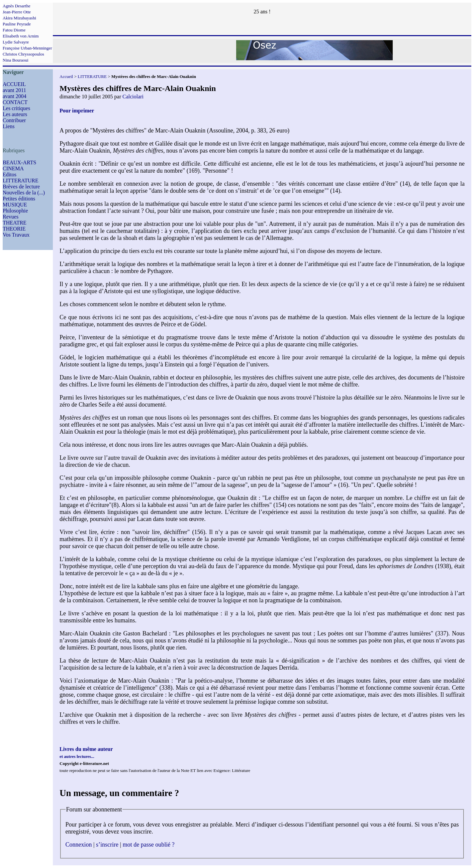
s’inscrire (107, 845)
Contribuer (14, 120)
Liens (9, 126)
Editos (10, 175)
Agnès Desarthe (17, 6)
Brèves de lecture (21, 187)
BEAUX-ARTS (19, 162)
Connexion (79, 845)
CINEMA (13, 168)
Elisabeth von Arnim (21, 36)
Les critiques (16, 108)
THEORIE (14, 229)
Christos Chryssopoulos (23, 54)
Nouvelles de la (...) (24, 193)
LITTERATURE (21, 181)
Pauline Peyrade (17, 24)
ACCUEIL (14, 84)
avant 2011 (14, 90)
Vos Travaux (16, 235)
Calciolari (133, 97)
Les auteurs (15, 114)
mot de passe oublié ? (149, 845)
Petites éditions (19, 199)
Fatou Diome (14, 30)
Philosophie (15, 211)
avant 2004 (15, 96)
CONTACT (15, 102)
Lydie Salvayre (16, 42)
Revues (11, 217)
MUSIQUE (15, 205)
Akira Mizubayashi (19, 18)
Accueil (66, 76)
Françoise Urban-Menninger (27, 48)
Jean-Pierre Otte (17, 12)
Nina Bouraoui (16, 60)
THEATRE (15, 223)
